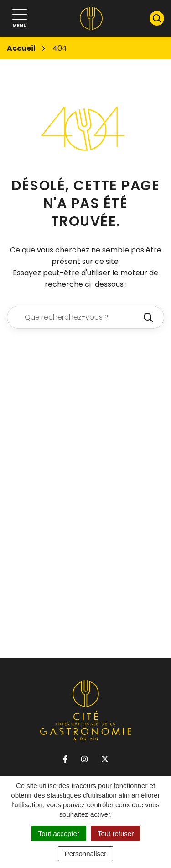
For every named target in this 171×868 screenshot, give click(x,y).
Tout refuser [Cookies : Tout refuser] (116, 833)
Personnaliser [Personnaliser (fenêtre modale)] (86, 854)
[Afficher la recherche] (157, 18)
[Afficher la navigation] (20, 19)
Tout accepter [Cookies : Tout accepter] (59, 833)
